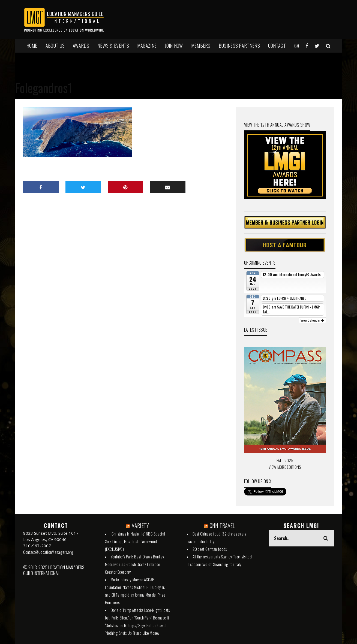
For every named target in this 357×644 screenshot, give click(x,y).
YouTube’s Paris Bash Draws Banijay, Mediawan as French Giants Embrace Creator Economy (135, 564)
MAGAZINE (147, 46)
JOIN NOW (174, 46)
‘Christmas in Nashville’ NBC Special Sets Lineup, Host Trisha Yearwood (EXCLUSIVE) (135, 541)
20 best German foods (210, 549)
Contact (277, 46)
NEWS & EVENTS (113, 46)
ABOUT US (55, 46)
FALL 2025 (285, 460)
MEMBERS (201, 46)
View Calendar (312, 320)
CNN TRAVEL (222, 525)
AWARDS (81, 46)
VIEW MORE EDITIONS (285, 467)
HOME (32, 46)
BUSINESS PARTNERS (239, 46)
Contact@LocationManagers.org (48, 552)
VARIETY (140, 525)
